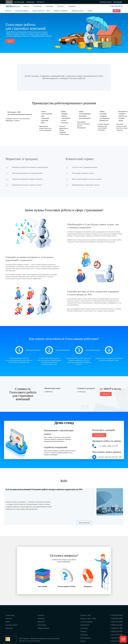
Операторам (30, 2)
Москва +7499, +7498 (88, 619)
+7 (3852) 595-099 (116, 631)
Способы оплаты (12, 625)
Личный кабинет (99, 435)
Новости (26, 6)
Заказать (10, 41)
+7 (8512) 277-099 (116, 628)
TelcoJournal (41, 2)
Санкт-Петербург (87, 622)
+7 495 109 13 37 (108, 446)
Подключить (106, 394)
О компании (37, 6)
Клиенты (41, 615)
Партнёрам (49, 6)
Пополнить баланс (106, 2)
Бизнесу (9, 2)
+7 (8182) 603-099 (116, 625)
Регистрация (118, 2)
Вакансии (41, 622)
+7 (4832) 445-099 (116, 641)
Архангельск (85, 625)
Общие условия (44, 628)
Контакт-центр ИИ (38, 11)
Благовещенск (86, 638)
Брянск (83, 641)
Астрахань (84, 628)
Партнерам (42, 625)
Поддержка (72, 6)
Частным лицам (19, 2)
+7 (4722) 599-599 (116, 635)
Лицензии (9, 628)
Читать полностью (84, 523)
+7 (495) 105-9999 (116, 615)
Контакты (61, 6)
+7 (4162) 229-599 (116, 638)
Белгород (84, 635)
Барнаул (84, 631)
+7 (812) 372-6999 (116, 622)
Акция (8, 622)
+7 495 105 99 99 (116, 6)
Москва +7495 (86, 615)
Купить (117, 11)
